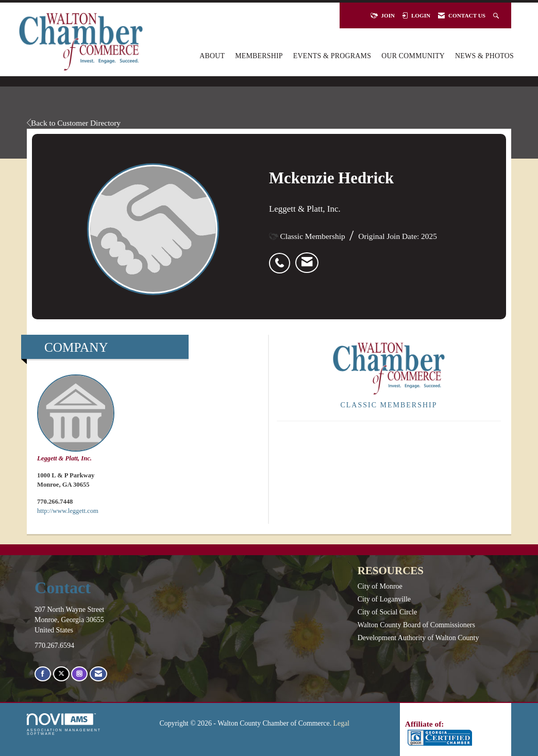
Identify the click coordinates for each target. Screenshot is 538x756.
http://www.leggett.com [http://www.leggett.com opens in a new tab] (68, 511)
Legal (342, 723)
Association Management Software (64, 724)
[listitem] (282, 257)
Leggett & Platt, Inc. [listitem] (76, 418)
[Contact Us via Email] (98, 674)
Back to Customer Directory (74, 123)
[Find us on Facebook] (43, 674)
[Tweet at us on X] (61, 674)
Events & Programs (332, 56)
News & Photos (484, 56)
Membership (259, 56)
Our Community (413, 56)
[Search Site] (497, 15)
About (212, 56)
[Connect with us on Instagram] (79, 674)
